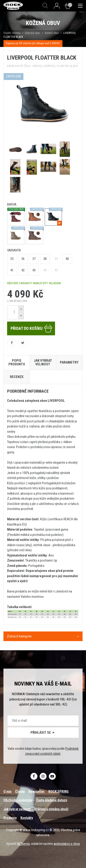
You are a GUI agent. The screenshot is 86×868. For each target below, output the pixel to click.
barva (12, 204)
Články (20, 791)
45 (56, 270)
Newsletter (37, 791)
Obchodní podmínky (18, 800)
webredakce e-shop (67, 844)
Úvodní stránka (12, 33)
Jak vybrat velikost (17, 809)
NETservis (23, 844)
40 (67, 259)
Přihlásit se (43, 733)
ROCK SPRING (58, 791)
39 (56, 259)
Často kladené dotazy (52, 800)
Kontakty (27, 818)
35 (12, 259)
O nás (7, 791)
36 (23, 259)
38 (45, 259)
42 (23, 270)
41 (12, 270)
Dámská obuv (33, 33)
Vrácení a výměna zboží (51, 809)
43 (34, 270)
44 (45, 270)
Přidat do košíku (32, 328)
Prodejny (10, 818)
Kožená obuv (52, 33)
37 (34, 259)
